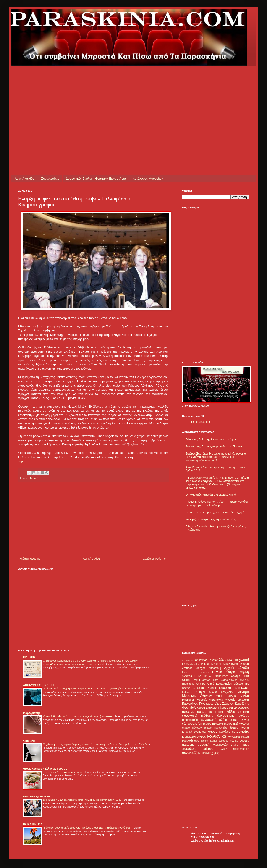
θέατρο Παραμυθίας (216, 728)
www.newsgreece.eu (36, 796)
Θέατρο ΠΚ (241, 684)
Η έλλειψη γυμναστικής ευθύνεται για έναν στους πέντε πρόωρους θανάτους (87, 828)
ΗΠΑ (198, 676)
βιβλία (231, 712)
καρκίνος (225, 732)
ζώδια (223, 720)
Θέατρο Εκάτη (210, 680)
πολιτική (223, 749)
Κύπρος (201, 692)
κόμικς (234, 741)
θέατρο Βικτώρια (213, 724)
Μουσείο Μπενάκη (237, 700)
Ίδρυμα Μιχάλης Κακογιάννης (220, 664)
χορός (215, 753)
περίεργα (207, 749)
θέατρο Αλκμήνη (192, 724)
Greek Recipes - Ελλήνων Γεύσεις (45, 769)
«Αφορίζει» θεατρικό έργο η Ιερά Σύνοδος (211, 519)
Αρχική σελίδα (25, 179)
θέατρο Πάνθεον (192, 728)
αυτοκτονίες (217, 712)
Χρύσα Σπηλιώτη (207, 708)
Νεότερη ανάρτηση (31, 559)
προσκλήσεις (241, 749)
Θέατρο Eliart (240, 676)
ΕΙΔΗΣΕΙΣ (29, 657)
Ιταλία (236, 688)
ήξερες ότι (225, 708)
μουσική (204, 744)
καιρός (212, 731)
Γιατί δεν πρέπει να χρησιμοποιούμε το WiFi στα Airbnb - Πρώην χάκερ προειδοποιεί (92, 689)
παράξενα (189, 749)
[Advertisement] (97, 97)
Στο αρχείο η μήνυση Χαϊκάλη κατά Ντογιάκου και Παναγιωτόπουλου (82, 800)
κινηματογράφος (194, 736)
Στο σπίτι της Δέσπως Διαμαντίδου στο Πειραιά (214, 447)
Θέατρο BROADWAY (216, 676)
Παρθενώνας (190, 704)
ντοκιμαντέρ (221, 745)
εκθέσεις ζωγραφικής (218, 715)
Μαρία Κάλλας (226, 696)
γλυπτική (243, 712)
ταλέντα (206, 753)
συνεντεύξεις (191, 753)
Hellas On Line (33, 824)
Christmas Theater (206, 660)
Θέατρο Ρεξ (189, 688)
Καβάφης (187, 692)
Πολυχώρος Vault (210, 704)
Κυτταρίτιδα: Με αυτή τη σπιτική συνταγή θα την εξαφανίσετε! (78, 716)
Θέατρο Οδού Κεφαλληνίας (214, 684)
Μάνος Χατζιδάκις (221, 692)
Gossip (225, 659)
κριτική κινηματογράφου (215, 741)
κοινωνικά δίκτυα (238, 737)
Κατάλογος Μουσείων (148, 179)
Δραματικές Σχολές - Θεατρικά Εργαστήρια (96, 179)
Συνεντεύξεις (50, 179)
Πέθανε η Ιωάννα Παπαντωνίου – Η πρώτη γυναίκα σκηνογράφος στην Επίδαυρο (217, 503)
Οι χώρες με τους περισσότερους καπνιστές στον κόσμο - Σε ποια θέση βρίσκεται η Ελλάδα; (96, 744)
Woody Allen (193, 664)
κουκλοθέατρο (191, 741)
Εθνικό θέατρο (224, 672)
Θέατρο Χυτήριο (207, 688)
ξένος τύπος (240, 745)
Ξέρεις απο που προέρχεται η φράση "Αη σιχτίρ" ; (216, 512)
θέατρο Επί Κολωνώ (236, 724)
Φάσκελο (29, 741)
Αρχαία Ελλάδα (236, 668)
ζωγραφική (209, 720)
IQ (183, 664)
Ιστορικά (225, 688)
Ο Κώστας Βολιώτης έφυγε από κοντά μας (211, 439)
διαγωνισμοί (189, 716)
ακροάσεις (241, 708)
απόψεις (188, 712)
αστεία (202, 712)
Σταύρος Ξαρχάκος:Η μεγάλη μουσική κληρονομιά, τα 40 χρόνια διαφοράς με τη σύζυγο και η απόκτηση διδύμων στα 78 (216, 457)
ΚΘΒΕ (245, 688)
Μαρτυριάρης (32, 713)
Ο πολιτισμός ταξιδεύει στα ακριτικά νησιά (211, 495)
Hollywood (241, 660)
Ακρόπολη (215, 668)
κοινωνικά (217, 736)
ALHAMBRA (188, 660)
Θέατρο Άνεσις (191, 680)
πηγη (22, 461)
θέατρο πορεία (239, 728)
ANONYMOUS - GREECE (39, 685)
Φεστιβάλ (35, 478)
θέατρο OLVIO (239, 720)
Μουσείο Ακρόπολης (210, 700)
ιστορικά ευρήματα (194, 732)
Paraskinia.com (201, 422)
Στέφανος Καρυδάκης (235, 704)
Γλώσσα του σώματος (196, 672)
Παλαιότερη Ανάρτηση (154, 559)
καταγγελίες (240, 731)
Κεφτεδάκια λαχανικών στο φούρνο (63, 772)
